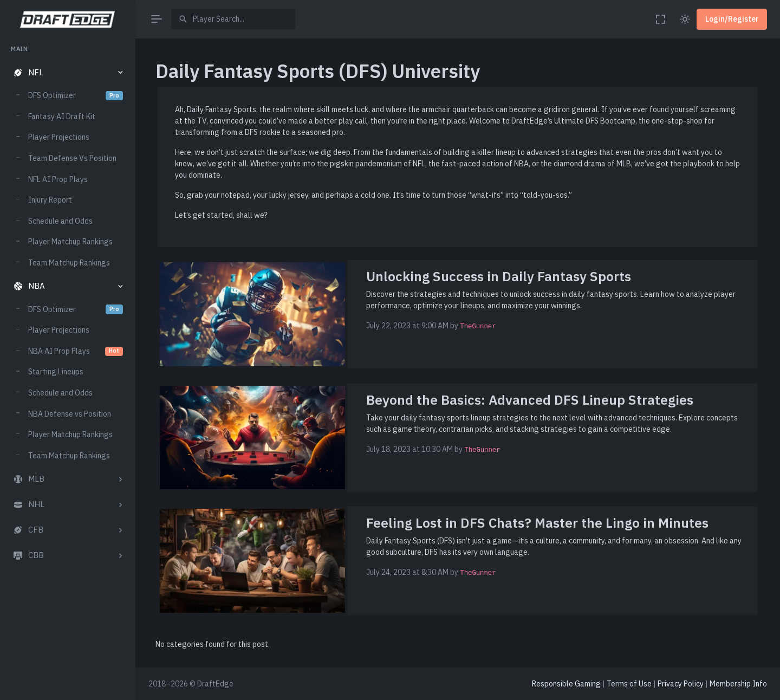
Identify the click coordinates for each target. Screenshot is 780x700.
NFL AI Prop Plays (58, 179)
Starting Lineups (56, 372)
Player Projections (59, 137)
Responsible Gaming (566, 684)
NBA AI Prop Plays (76, 351)
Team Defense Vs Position (72, 158)
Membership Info (738, 684)
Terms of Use (629, 684)
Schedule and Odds (60, 221)
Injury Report (50, 200)
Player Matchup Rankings (70, 242)
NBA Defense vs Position (70, 414)
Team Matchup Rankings (69, 263)
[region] (67, 362)
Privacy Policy (681, 684)
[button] (67, 73)
